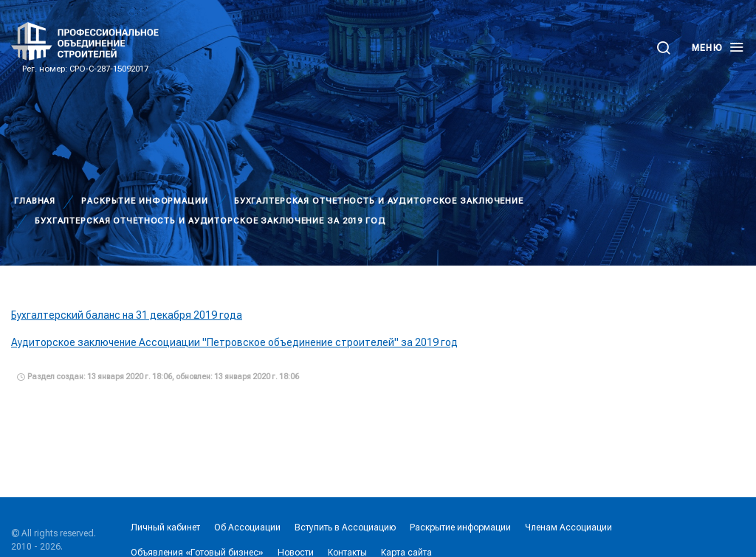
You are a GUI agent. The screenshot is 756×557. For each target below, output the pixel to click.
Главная (35, 201)
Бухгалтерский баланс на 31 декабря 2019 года (127, 315)
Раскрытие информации (145, 201)
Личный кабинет (165, 527)
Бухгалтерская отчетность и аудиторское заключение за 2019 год (210, 221)
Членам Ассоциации (568, 527)
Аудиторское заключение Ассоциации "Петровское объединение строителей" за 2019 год (234, 342)
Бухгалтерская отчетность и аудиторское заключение (379, 201)
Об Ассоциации (247, 527)
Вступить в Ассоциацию (345, 527)
